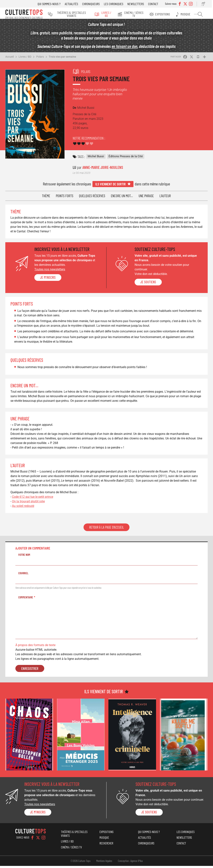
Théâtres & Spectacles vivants (72, 14)
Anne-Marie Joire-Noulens (103, 169)
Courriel (23, 575)
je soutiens (148, 284)
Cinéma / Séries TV (137, 14)
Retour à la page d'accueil (106, 529)
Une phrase (146, 198)
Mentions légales (104, 863)
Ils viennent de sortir (110, 186)
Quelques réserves (92, 198)
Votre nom (24, 557)
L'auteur (165, 198)
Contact (155, 4)
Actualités (74, 4)
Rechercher (202, 14)
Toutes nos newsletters (50, 271)
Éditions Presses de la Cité (126, 158)
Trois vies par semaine (62, 59)
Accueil (9, 59)
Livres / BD (109, 14)
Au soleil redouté (23, 508)
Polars (40, 59)
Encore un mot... (122, 198)
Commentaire (26, 599)
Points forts (65, 198)
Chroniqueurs (93, 4)
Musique (188, 14)
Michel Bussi (96, 158)
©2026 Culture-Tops (80, 863)
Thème (46, 198)
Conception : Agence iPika (130, 863)
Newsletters (138, 4)
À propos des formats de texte (35, 647)
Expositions (166, 14)
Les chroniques (116, 4)
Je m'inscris (48, 280)
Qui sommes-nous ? (51, 4)
